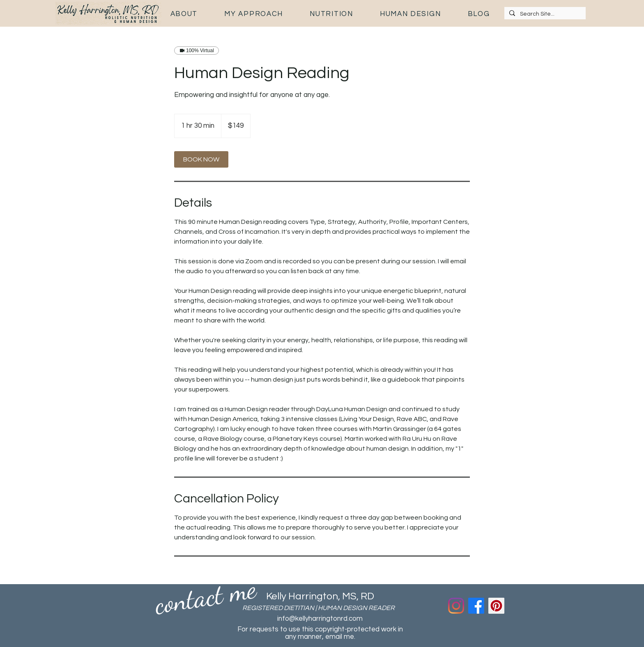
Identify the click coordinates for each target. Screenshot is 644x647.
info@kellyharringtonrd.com (320, 619)
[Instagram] (456, 606)
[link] (201, 159)
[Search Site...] (544, 14)
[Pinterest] (496, 606)
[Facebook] (476, 606)
